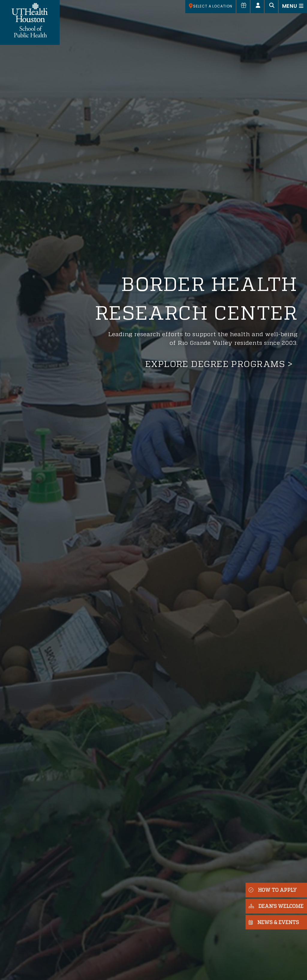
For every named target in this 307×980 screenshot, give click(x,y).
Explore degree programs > (219, 364)
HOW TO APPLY (273, 890)
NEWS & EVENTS (274, 922)
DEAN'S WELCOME (276, 906)
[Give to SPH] (243, 7)
